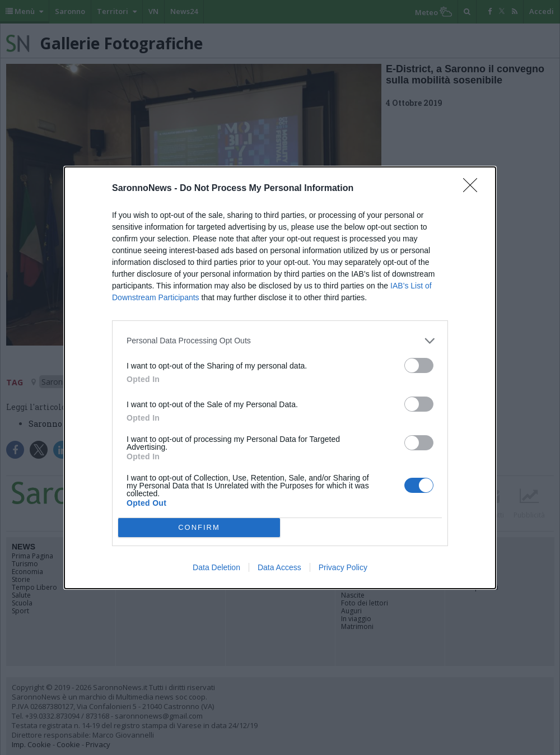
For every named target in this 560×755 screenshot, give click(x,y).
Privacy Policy (343, 567)
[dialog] (280, 378)
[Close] (474, 189)
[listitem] (280, 341)
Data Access (279, 567)
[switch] (419, 365)
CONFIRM (199, 527)
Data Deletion (216, 567)
